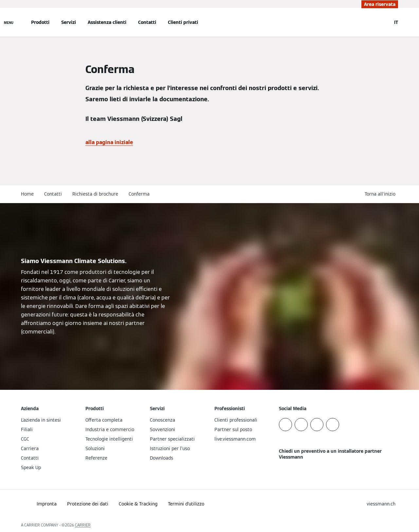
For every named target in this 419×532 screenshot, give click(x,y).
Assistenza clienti (107, 22)
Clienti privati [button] (183, 22)
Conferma (139, 194)
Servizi (69, 22)
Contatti (147, 22)
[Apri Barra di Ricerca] (383, 22)
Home (27, 194)
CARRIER (83, 525)
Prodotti (40, 22)
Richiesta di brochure (95, 194)
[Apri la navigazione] (9, 22)
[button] (381, 194)
